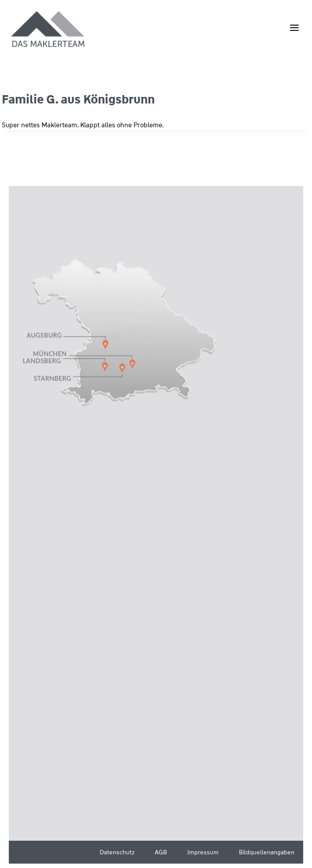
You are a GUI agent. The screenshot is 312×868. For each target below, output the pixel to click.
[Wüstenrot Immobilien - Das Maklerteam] (48, 30)
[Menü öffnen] (294, 28)
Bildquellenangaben (267, 852)
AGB (161, 852)
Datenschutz (117, 852)
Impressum (203, 852)
